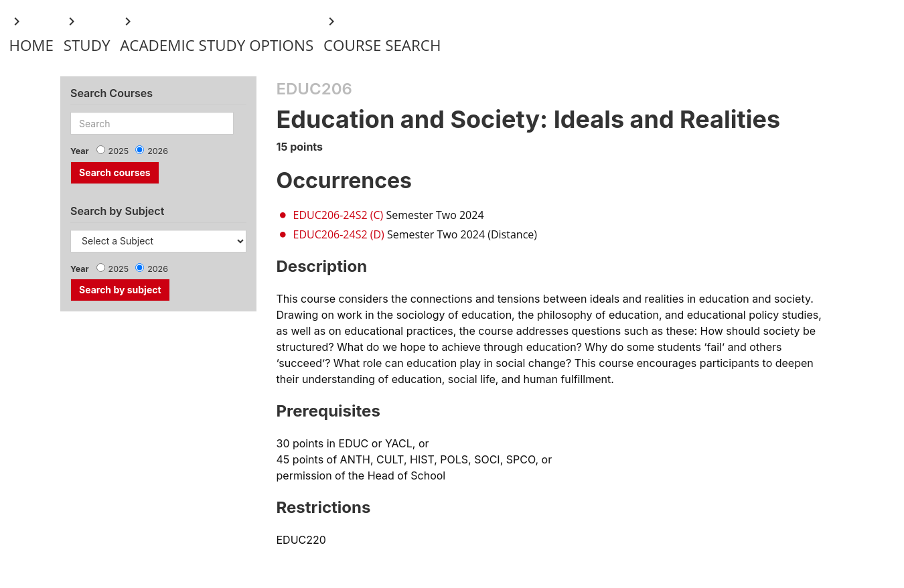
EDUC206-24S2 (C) (338, 215)
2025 (119, 151)
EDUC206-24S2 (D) (339, 234)
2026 (158, 151)
